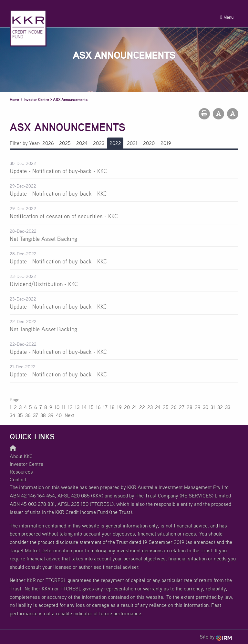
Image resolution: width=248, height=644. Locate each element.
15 (91, 407)
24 (158, 407)
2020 (149, 143)
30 (206, 407)
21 (134, 407)
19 (119, 407)
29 (198, 407)
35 (20, 415)
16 (98, 407)
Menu (227, 17)
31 (213, 407)
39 (51, 415)
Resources (21, 472)
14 (84, 407)
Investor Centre (26, 464)
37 (36, 415)
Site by (216, 637)
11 (64, 407)
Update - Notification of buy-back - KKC (58, 171)
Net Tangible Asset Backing (43, 239)
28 (190, 407)
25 (166, 407)
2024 (82, 143)
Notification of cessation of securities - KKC (64, 216)
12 (70, 407)
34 (12, 415)
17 (105, 407)
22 (142, 407)
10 (57, 407)
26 (174, 407)
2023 (99, 143)
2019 (166, 143)
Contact (18, 479)
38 (43, 415)
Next (69, 415)
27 (182, 407)
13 (77, 407)
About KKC (21, 456)
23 (150, 407)
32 (220, 407)
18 (112, 407)
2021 (132, 143)
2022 (115, 143)
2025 (65, 143)
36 (28, 415)
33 (228, 407)
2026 (48, 143)
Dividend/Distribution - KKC (44, 284)
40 (59, 415)
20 (127, 407)
